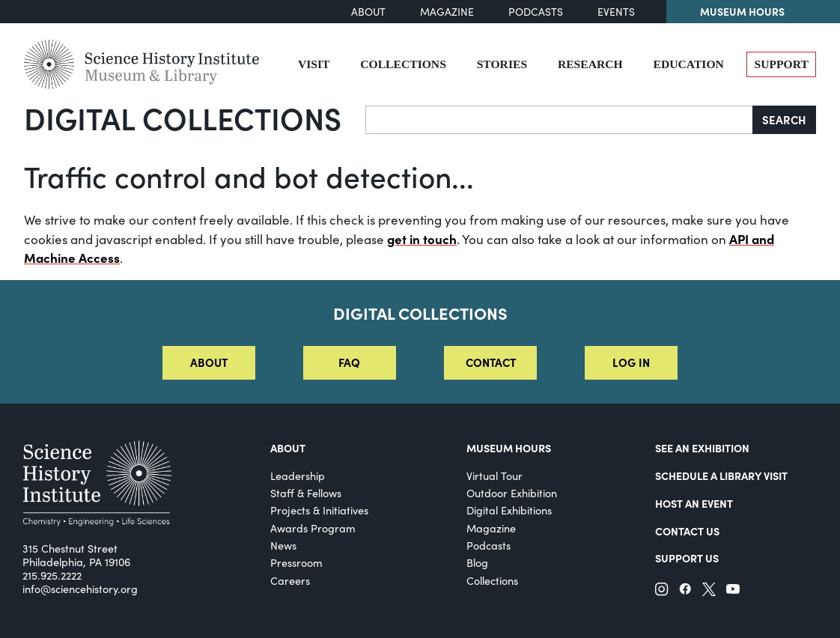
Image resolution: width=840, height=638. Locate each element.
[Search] (559, 120)
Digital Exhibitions (509, 510)
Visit (314, 64)
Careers (290, 580)
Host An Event (694, 503)
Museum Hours (742, 11)
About (368, 12)
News (283, 545)
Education (688, 64)
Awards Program (313, 528)
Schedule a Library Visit (721, 476)
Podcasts (536, 12)
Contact (491, 362)
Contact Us (687, 531)
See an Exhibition (702, 448)
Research (590, 64)
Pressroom (296, 562)
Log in (631, 362)
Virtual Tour (494, 476)
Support (781, 64)
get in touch (422, 239)
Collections (403, 64)
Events (616, 12)
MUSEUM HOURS (509, 448)
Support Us (687, 558)
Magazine (447, 12)
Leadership (298, 476)
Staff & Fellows (306, 493)
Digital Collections (183, 118)
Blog (477, 562)
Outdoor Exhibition (512, 493)
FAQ (349, 362)
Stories (502, 64)
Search (784, 119)
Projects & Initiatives (319, 510)
